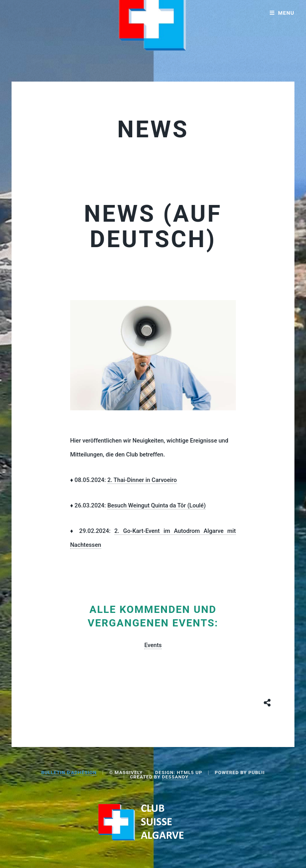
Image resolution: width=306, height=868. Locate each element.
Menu (286, 13)
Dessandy (175, 777)
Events (153, 645)
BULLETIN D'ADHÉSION (69, 772)
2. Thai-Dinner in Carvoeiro (142, 480)
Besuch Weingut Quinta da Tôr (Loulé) (156, 505)
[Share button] (267, 702)
